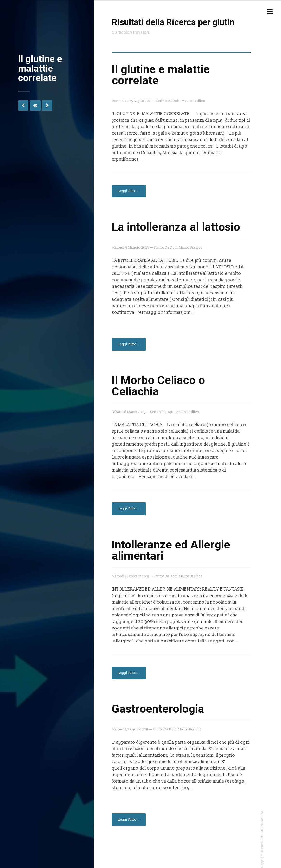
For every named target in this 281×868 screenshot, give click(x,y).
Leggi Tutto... (129, 191)
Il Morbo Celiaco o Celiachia (158, 386)
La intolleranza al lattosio (176, 227)
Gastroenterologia (158, 709)
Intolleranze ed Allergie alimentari (171, 550)
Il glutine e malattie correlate (161, 75)
